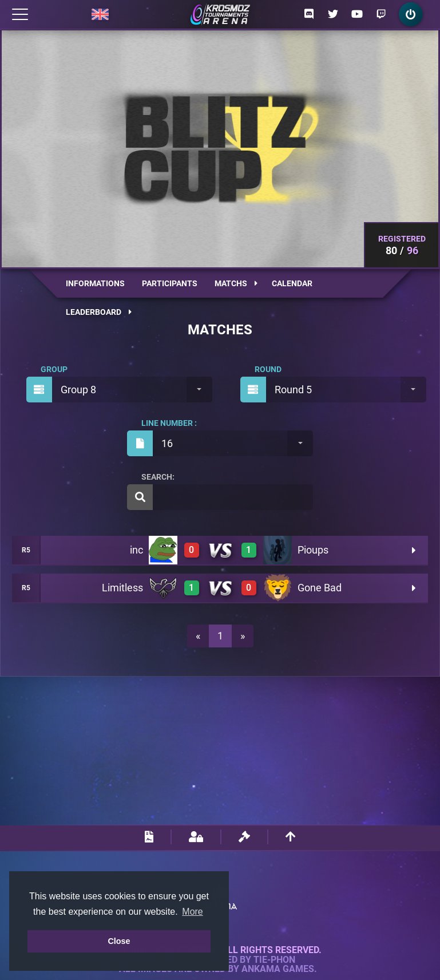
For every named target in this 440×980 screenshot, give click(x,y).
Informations (95, 283)
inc (136, 550)
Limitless (122, 588)
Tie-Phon (274, 960)
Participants (170, 283)
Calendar (292, 283)
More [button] (192, 912)
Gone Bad (320, 588)
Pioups (313, 550)
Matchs (236, 283)
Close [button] (119, 941)
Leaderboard (99, 312)
